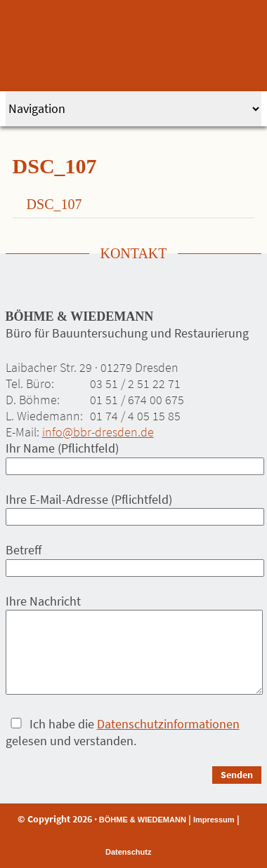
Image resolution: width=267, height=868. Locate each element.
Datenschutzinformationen (168, 724)
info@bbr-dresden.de (98, 432)
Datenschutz (128, 852)
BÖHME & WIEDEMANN (143, 820)
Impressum (214, 820)
